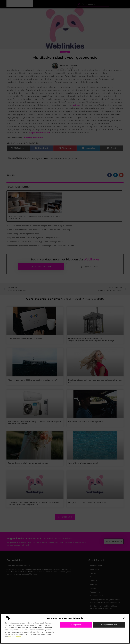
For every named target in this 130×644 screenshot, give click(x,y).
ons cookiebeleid (15, 637)
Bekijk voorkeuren (109, 625)
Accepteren (76, 625)
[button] (124, 618)
